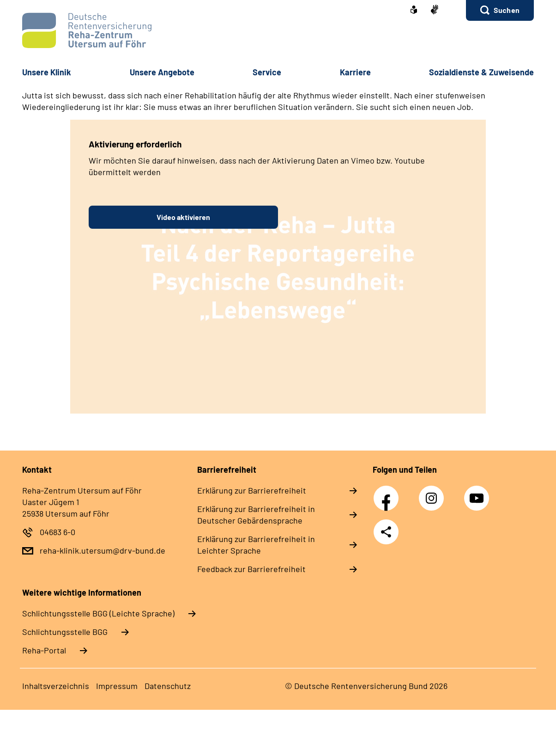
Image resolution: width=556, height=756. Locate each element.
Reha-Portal (44, 650)
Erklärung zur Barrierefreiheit (252, 490)
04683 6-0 (57, 532)
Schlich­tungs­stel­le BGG (65, 632)
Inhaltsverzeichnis (56, 686)
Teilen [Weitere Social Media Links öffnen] (386, 532)
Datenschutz (168, 686)
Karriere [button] (355, 72)
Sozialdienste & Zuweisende (481, 72)
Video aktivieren (183, 217)
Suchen (507, 10)
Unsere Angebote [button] (162, 72)
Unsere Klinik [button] (47, 72)
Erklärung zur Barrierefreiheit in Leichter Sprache (256, 545)
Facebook (388, 493)
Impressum (117, 686)
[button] (500, 10)
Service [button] (267, 72)
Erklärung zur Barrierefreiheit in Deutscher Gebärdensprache (256, 515)
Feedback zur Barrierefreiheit (251, 569)
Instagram (434, 493)
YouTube (478, 493)
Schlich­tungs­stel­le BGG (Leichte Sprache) (98, 613)
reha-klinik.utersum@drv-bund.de (103, 550)
